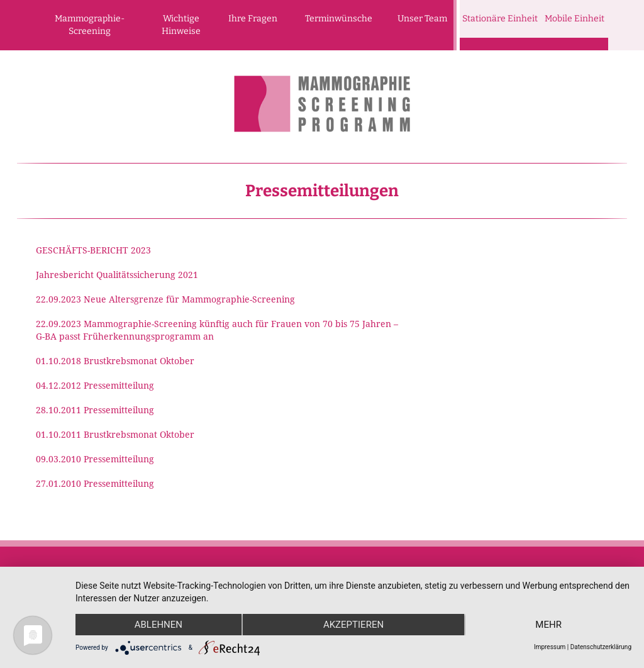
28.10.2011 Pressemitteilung (95, 410)
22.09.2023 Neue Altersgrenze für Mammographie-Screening (165, 299)
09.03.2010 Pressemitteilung (95, 459)
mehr (548, 625)
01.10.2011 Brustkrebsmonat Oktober (115, 434)
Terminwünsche (339, 19)
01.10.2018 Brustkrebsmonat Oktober (115, 361)
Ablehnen (158, 625)
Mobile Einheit (575, 19)
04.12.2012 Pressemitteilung (95, 385)
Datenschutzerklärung (601, 647)
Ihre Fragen (253, 19)
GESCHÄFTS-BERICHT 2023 (93, 250)
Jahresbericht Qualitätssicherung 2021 (117, 275)
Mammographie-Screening (90, 25)
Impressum (550, 647)
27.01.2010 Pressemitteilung (95, 483)
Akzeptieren (353, 625)
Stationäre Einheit (500, 19)
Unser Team (422, 19)
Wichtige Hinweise (181, 25)
